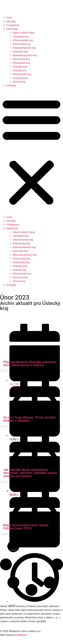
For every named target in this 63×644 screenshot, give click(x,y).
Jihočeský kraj (21, 37)
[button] (31, 151)
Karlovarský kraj (21, 44)
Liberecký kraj (20, 52)
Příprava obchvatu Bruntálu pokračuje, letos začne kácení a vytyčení (30, 364)
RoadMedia (21, 635)
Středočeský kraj (22, 74)
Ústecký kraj (19, 70)
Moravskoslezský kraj (25, 55)
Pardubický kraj (21, 63)
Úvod (9, 18)
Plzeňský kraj (20, 67)
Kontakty (11, 86)
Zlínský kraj (19, 82)
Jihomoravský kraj (23, 40)
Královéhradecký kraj (24, 48)
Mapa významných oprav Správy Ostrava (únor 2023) (26, 527)
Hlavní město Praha (24, 33)
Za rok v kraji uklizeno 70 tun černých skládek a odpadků (29, 419)
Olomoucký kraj (21, 59)
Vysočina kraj (20, 78)
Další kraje (12, 29)
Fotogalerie (13, 25)
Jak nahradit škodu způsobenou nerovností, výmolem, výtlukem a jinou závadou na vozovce (30, 473)
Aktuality (11, 21)
